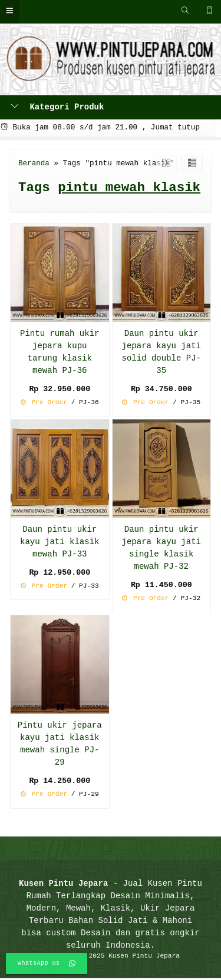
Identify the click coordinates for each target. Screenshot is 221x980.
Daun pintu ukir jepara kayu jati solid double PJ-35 (161, 352)
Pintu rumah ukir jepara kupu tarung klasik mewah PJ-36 (60, 352)
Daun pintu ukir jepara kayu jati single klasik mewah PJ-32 (161, 549)
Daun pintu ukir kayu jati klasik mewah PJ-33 (60, 543)
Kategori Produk (57, 107)
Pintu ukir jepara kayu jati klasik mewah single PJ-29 (60, 745)
